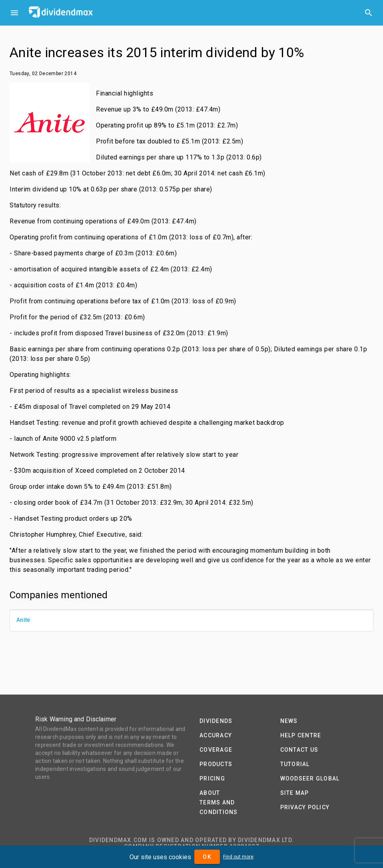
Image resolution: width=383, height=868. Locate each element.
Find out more (238, 857)
